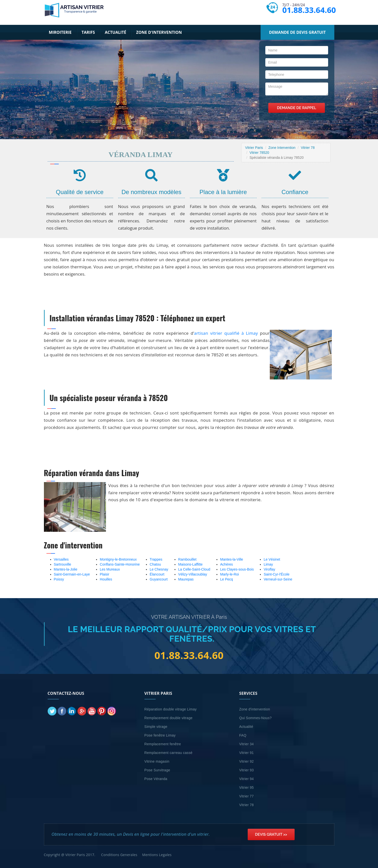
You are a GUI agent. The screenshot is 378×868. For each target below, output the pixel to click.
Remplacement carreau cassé (169, 753)
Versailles (61, 559)
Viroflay (269, 569)
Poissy (59, 579)
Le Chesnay (159, 569)
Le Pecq (226, 579)
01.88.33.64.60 (309, 10)
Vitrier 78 (308, 148)
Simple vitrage (156, 727)
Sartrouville (63, 564)
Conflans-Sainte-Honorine (120, 564)
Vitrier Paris (254, 148)
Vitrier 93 (247, 770)
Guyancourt (159, 579)
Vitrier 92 (247, 761)
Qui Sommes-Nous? (256, 718)
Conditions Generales (119, 855)
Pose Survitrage (157, 770)
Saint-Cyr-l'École (276, 574)
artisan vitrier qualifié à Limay (226, 333)
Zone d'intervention (159, 32)
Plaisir (104, 574)
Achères (226, 564)
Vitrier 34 (247, 744)
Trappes (156, 559)
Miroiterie (60, 32)
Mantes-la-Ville (232, 559)
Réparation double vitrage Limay (171, 709)
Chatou (155, 564)
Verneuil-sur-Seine (278, 579)
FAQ (243, 735)
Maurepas (186, 579)
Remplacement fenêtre (163, 744)
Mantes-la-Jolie (66, 569)
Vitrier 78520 (259, 153)
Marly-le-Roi (229, 574)
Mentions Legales (157, 855)
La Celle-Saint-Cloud (194, 569)
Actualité (115, 32)
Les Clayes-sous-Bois (237, 569)
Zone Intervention (282, 148)
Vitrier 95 (247, 787)
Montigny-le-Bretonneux (118, 559)
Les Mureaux (110, 569)
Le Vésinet (272, 559)
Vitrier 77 (247, 796)
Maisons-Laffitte (190, 564)
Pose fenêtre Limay (160, 735)
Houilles (106, 579)
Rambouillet (187, 559)
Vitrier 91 (247, 753)
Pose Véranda (156, 779)
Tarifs (88, 32)
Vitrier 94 (247, 779)
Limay (268, 564)
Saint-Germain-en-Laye (72, 574)
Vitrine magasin (157, 761)
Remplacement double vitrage (169, 718)
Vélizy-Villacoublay (193, 574)
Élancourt (157, 574)
